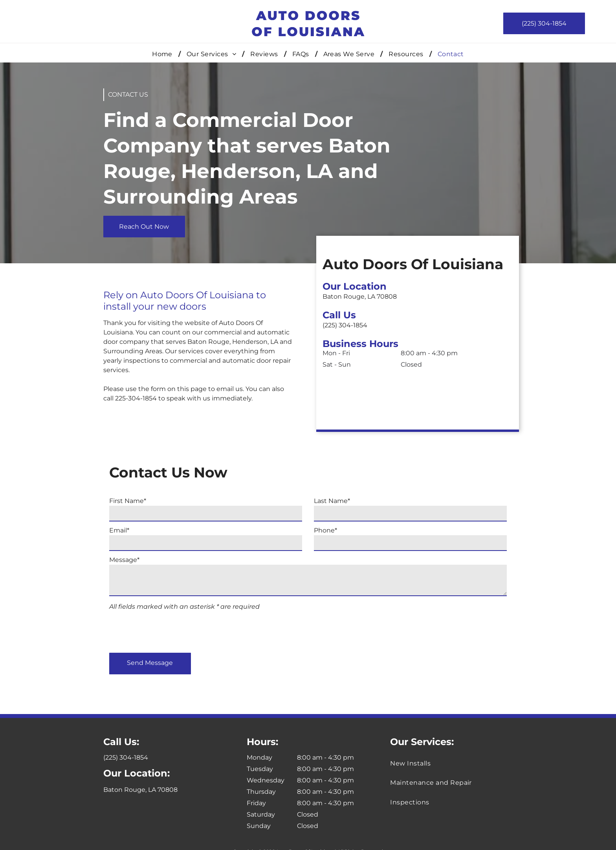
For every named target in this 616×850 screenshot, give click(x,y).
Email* (119, 530)
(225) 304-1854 (372, 325)
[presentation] (169, 630)
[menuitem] (163, 54)
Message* (124, 560)
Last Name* (332, 501)
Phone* (325, 530)
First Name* (128, 501)
